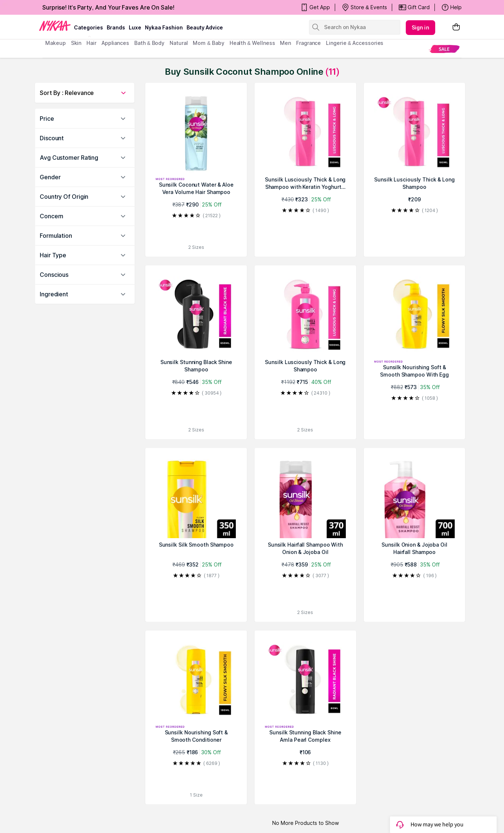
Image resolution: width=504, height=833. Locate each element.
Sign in (420, 27)
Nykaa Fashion (164, 27)
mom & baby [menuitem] (208, 43)
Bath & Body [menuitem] (149, 43)
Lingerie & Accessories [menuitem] (355, 43)
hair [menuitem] (91, 43)
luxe (135, 27)
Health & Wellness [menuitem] (252, 43)
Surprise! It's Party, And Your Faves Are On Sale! (108, 7)
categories (88, 27)
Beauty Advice (205, 27)
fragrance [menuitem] (308, 43)
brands (116, 27)
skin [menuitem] (76, 43)
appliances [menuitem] (115, 43)
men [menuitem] (285, 43)
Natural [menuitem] (179, 43)
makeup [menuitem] (55, 43)
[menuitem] (444, 49)
